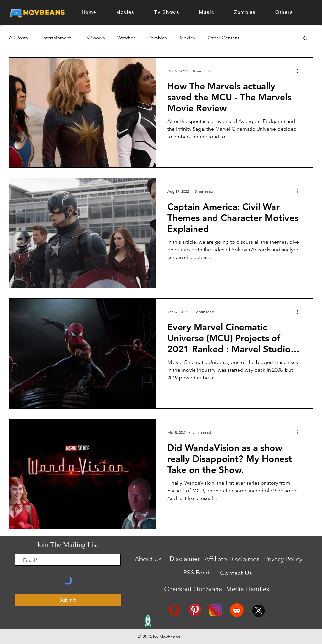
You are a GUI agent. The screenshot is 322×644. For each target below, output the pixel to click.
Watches (126, 38)
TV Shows (94, 38)
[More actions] (300, 71)
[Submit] (68, 600)
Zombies (157, 38)
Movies (187, 38)
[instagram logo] (216, 610)
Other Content (223, 38)
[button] (305, 39)
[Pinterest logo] (195, 610)
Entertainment (56, 38)
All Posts (18, 38)
